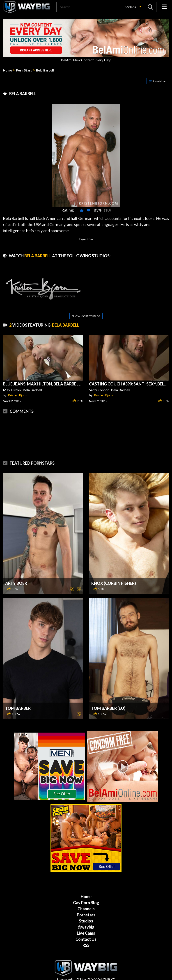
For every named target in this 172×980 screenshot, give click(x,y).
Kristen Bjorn (17, 391)
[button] (133, 7)
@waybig (86, 923)
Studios (86, 917)
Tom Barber (18, 704)
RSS (86, 941)
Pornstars (86, 911)
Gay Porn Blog (86, 899)
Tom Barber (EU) (108, 704)
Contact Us (86, 935)
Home (7, 70)
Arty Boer (16, 579)
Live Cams (86, 929)
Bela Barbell (45, 70)
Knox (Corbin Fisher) (114, 579)
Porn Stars (24, 70)
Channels (86, 905)
